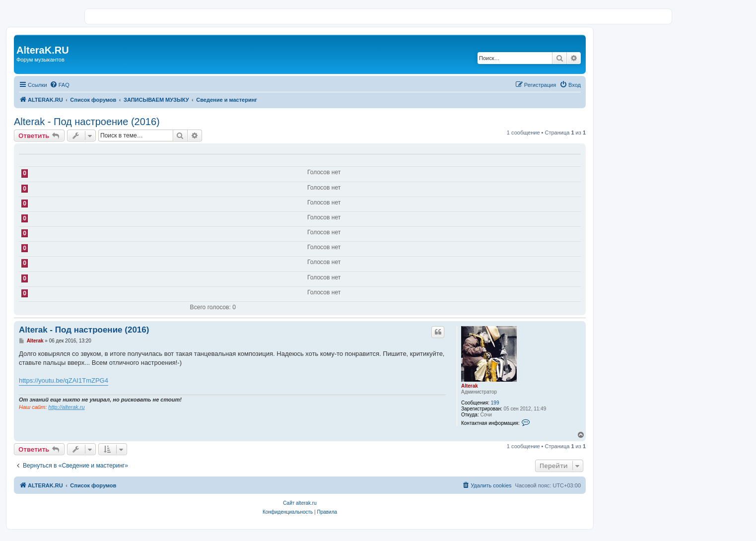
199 (495, 403)
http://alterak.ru (66, 407)
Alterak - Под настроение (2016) (87, 122)
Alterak (470, 386)
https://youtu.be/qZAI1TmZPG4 (64, 380)
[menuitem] (60, 85)
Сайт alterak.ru (300, 503)
